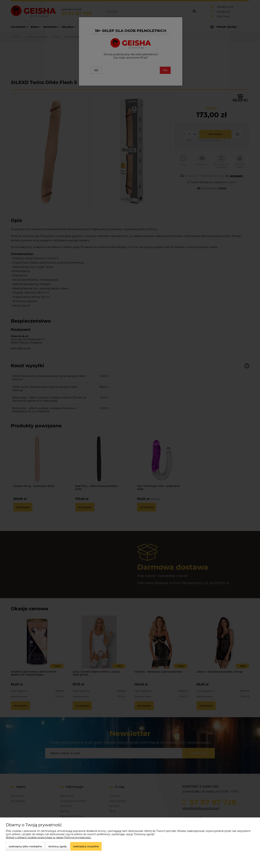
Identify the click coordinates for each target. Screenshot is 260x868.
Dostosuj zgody (58, 846)
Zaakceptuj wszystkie (86, 846)
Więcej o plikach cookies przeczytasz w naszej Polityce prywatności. (49, 837)
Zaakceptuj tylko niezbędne (25, 846)
